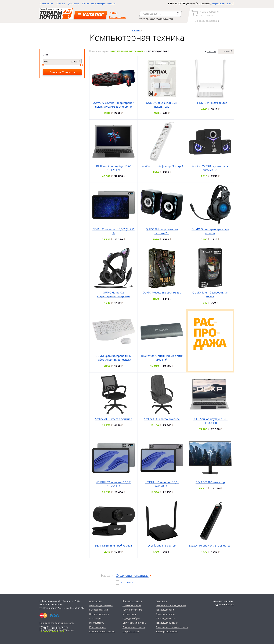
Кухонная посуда (132, 605)
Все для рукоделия (99, 614)
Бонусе (230, 604)
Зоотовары (95, 618)
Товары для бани (165, 610)
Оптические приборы (134, 623)
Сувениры (161, 601)
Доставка (74, 3)
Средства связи (131, 631)
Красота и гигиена (132, 601)
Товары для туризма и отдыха (172, 627)
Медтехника (129, 614)
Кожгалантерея (98, 627)
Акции (114, 13)
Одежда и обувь (131, 618)
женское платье (166, 18)
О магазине (46, 3)
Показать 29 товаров (62, 72)
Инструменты (97, 623)
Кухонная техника (132, 610)
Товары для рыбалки (167, 623)
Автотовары (96, 601)
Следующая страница (132, 575)
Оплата (61, 3)
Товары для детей (165, 614)
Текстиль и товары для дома (171, 605)
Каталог (136, 30)
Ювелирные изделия (167, 631)
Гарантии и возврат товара (99, 3)
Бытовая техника (99, 610)
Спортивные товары (134, 627)
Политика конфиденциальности (57, 623)
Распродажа (117, 17)
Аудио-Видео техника (101, 605)
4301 (152, 18)
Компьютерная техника (102, 631)
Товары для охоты (165, 618)
